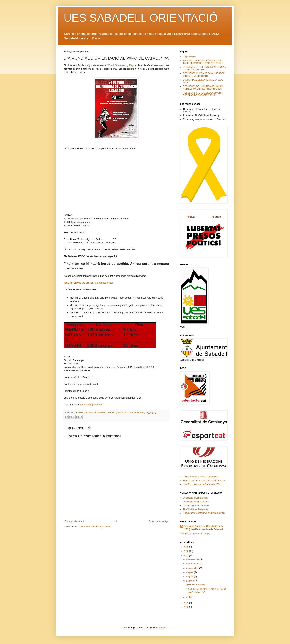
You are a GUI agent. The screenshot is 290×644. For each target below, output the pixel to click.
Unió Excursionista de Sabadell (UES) (202, 484)
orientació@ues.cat (92, 405)
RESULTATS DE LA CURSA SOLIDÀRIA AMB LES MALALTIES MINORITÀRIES (203, 88)
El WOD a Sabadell (195, 585)
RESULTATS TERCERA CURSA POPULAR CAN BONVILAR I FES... (204, 68)
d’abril (189, 597)
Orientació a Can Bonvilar (196, 498)
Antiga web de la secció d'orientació (200, 477)
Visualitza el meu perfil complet (195, 534)
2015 (186, 607)
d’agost (190, 572)
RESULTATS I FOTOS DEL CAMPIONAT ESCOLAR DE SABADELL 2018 (203, 94)
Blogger (162, 628)
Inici (116, 521)
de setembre (193, 568)
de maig (190, 581)
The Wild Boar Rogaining (195, 509)
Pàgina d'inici (189, 57)
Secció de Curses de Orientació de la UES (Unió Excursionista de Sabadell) (204, 528)
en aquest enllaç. (89, 283)
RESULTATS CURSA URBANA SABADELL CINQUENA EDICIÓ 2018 (204, 75)
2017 (186, 556)
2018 (186, 551)
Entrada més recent (74, 521)
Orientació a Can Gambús (196, 502)
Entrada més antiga (159, 521)
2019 (186, 547)
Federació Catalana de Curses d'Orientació (204, 481)
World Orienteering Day (120, 65)
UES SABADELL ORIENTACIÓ (141, 18)
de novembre (193, 564)
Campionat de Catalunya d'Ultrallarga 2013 (204, 513)
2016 (186, 603)
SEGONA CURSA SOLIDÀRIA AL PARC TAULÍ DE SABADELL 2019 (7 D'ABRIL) (203, 62)
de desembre (193, 559)
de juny (190, 577)
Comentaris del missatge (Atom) (95, 527)
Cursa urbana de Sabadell (196, 505)
